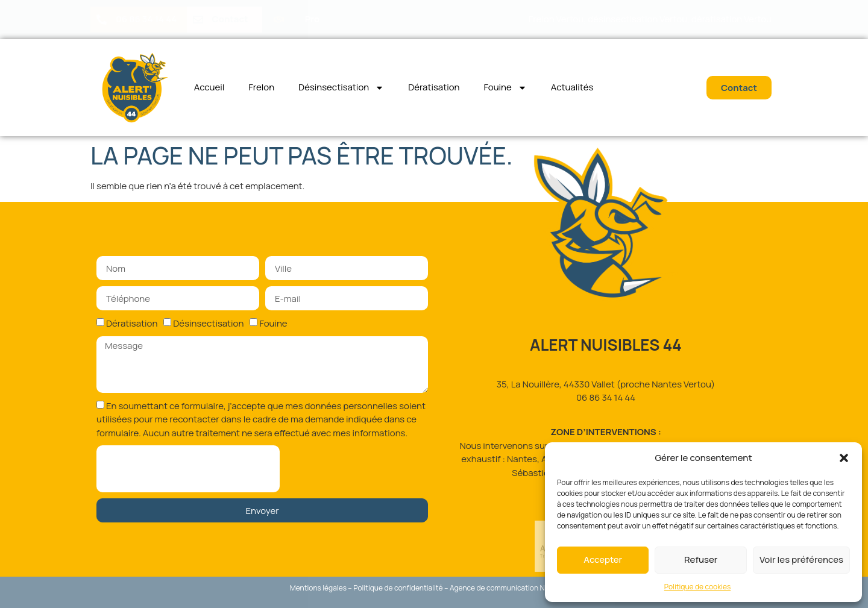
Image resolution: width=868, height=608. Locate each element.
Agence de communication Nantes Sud (514, 588)
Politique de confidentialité (398, 588)
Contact (230, 19)
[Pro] (279, 20)
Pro (313, 19)
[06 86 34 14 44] (102, 20)
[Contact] (198, 20)
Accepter (603, 559)
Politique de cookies (697, 587)
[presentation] (188, 469)
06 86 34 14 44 (146, 19)
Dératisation (434, 87)
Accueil (209, 87)
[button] (844, 458)
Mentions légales (318, 588)
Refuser (701, 559)
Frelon (261, 87)
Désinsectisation (341, 88)
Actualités (572, 87)
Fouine (505, 88)
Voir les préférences (801, 559)
